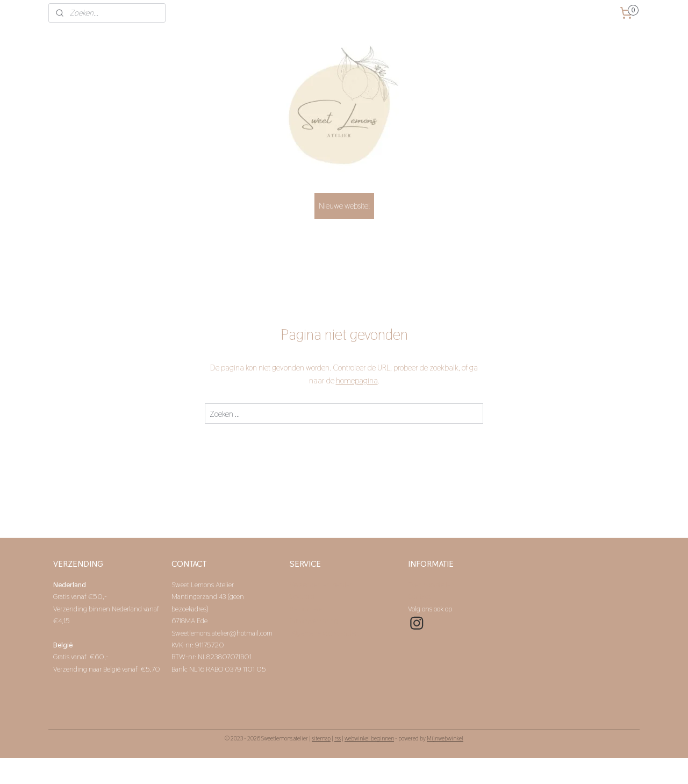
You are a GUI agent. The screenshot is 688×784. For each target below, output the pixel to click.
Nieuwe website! (344, 206)
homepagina (357, 380)
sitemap (321, 738)
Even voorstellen (432, 585)
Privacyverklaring (314, 621)
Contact (420, 596)
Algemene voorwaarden (325, 633)
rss (338, 738)
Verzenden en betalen (322, 585)
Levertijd (303, 596)
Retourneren (308, 609)
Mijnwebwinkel (445, 738)
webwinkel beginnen (369, 738)
